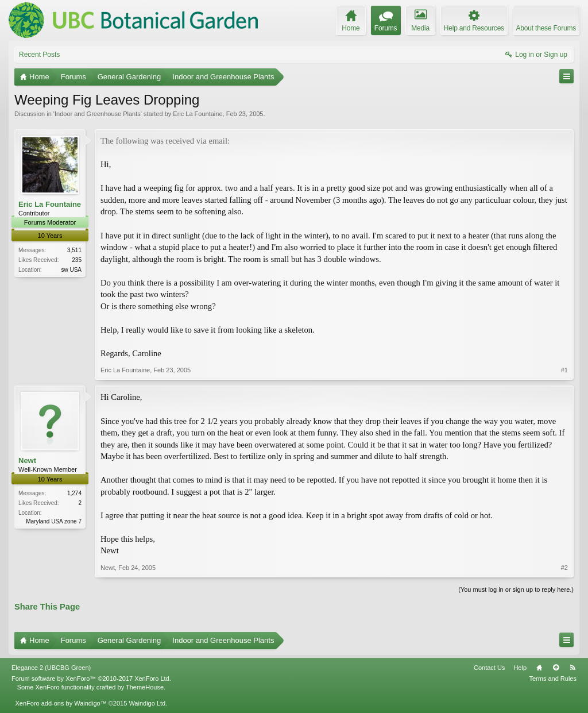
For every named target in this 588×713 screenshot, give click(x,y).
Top (556, 668)
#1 (564, 370)
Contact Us (489, 668)
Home (539, 668)
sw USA (71, 270)
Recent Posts (39, 55)
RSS (572, 668)
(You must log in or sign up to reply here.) (516, 589)
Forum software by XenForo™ (91, 679)
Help (520, 668)
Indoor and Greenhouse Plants (98, 114)
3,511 (74, 250)
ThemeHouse (145, 687)
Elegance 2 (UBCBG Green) (51, 668)
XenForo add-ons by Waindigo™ (61, 703)
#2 (564, 568)
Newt (27, 460)
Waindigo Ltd (147, 703)
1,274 (74, 493)
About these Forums (546, 28)
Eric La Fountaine (198, 114)
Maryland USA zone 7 (54, 521)
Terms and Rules (553, 679)
